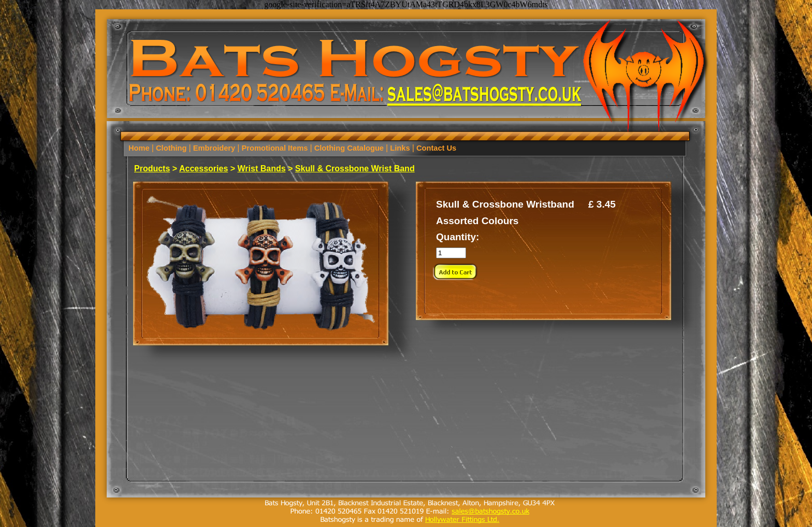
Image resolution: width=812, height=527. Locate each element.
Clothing (171, 148)
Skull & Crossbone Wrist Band (355, 169)
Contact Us (435, 148)
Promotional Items (274, 148)
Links (400, 148)
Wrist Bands (262, 169)
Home (140, 148)
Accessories (204, 169)
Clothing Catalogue (349, 148)
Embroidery (214, 148)
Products (152, 169)
